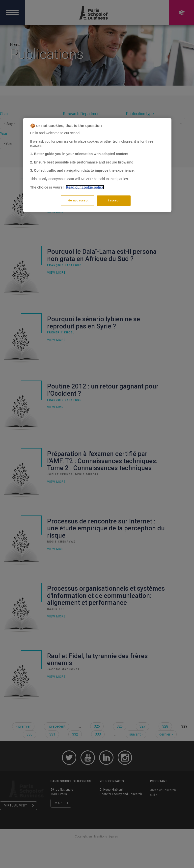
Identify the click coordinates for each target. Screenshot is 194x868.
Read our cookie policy (85, 187)
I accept (114, 200)
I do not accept (77, 200)
